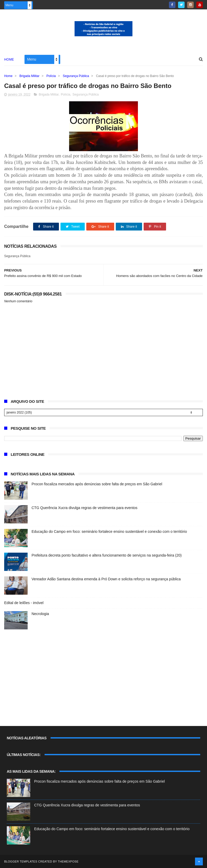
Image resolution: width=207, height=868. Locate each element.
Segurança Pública (76, 76)
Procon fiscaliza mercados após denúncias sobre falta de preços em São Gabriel (97, 484)
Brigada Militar (30, 76)
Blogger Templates (21, 861)
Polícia (51, 76)
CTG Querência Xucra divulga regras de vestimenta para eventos (84, 508)
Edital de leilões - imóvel (24, 603)
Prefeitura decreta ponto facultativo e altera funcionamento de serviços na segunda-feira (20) (107, 555)
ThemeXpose (68, 861)
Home (9, 60)
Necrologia (40, 614)
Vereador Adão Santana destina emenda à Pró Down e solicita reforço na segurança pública (106, 579)
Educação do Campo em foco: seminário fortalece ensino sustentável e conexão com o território (109, 532)
